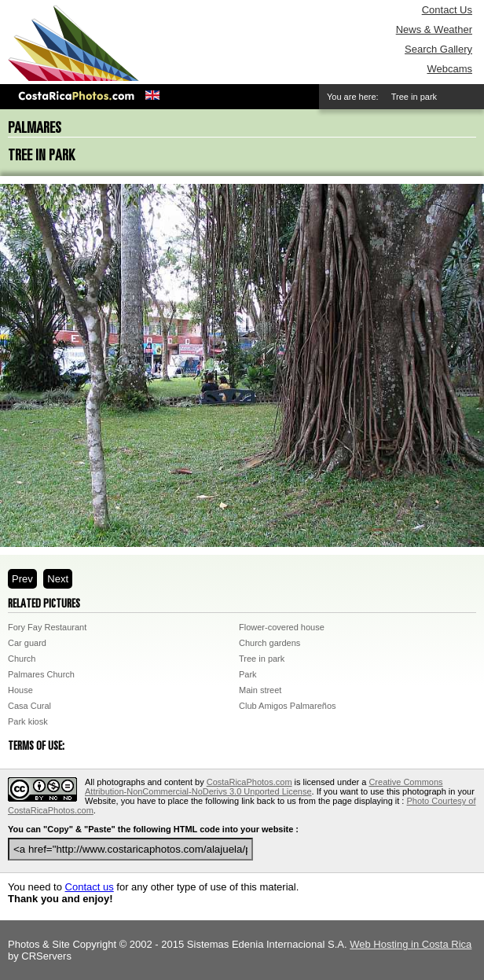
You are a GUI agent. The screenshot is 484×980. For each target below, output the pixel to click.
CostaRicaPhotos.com (249, 782)
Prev (22, 579)
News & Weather (434, 29)
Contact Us (447, 10)
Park (248, 674)
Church (22, 659)
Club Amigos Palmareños (288, 706)
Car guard (27, 643)
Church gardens (269, 643)
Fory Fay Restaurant (47, 627)
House (20, 690)
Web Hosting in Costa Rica (411, 944)
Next (58, 579)
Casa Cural (29, 706)
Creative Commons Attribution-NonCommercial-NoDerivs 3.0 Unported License (264, 787)
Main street (260, 690)
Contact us (90, 887)
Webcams (449, 69)
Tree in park (262, 659)
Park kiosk (28, 721)
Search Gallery (438, 49)
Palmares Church (41, 674)
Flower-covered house (282, 627)
